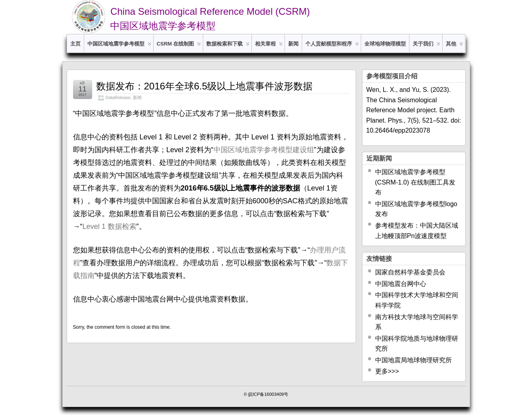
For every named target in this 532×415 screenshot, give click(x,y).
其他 (454, 47)
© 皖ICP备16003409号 (266, 394)
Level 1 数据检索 (110, 226)
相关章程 (269, 47)
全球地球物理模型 (385, 44)
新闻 (293, 44)
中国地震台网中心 (401, 284)
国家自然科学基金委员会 (410, 272)
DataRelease (118, 97)
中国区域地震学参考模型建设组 (264, 150)
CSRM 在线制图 (179, 47)
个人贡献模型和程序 (332, 47)
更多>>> (387, 371)
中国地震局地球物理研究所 (413, 360)
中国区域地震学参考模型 (119, 47)
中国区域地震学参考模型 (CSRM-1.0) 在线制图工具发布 (415, 182)
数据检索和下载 (228, 47)
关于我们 (426, 47)
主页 (75, 44)
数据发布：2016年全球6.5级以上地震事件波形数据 (205, 86)
